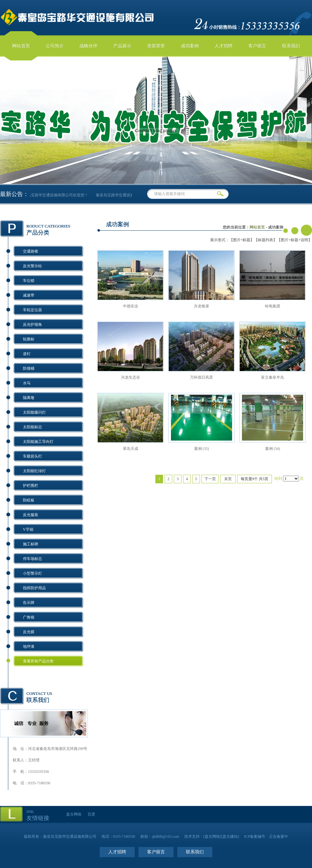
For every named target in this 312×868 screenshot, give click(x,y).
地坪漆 (29, 647)
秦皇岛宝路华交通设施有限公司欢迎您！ (59, 195)
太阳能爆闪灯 (34, 412)
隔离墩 (29, 398)
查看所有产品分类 (38, 661)
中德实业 (131, 306)
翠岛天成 (131, 449)
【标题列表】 (266, 240)
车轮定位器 (32, 310)
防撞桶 (29, 368)
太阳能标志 (32, 427)
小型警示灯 (32, 573)
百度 (91, 814)
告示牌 (29, 603)
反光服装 (31, 515)
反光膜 (29, 632)
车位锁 (29, 281)
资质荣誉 (156, 46)
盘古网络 (74, 814)
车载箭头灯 (32, 456)
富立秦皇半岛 (273, 377)
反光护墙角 (32, 325)
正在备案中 (279, 836)
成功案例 (190, 46)
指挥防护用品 (34, 588)
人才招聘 (223, 46)
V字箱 (28, 529)
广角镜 (29, 617)
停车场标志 (32, 559)
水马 (27, 383)
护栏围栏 (31, 486)
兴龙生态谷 (131, 377)
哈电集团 (273, 306)
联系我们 (291, 46)
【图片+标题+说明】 (294, 240)
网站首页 (21, 46)
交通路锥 (31, 251)
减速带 (29, 295)
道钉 (27, 354)
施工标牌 (31, 544)
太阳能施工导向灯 (38, 442)
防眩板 (29, 500)
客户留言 (257, 46)
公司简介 (55, 46)
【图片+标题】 (242, 240)
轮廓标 (29, 339)
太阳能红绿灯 (34, 471)
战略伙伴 (89, 46)
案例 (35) (202, 449)
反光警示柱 (32, 266)
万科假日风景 (202, 377)
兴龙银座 (202, 306)
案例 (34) (273, 449)
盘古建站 (230, 836)
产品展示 (122, 46)
